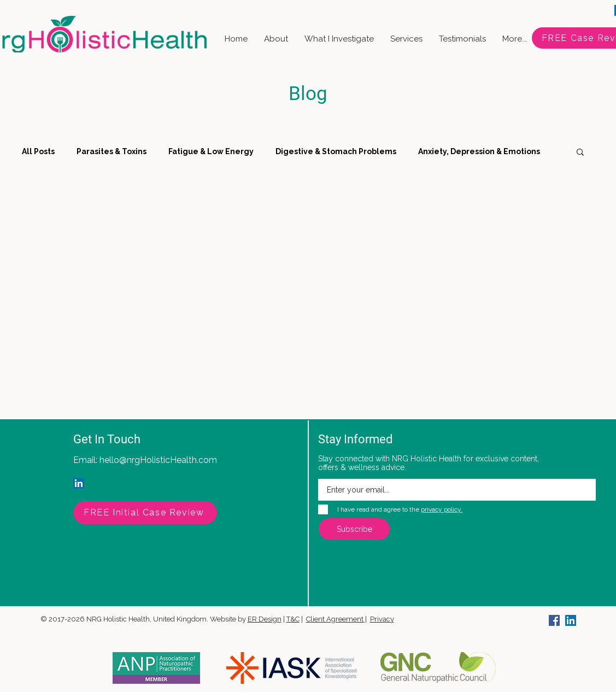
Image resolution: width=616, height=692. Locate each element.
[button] (580, 153)
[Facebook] (554, 620)
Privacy (382, 619)
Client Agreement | (336, 619)
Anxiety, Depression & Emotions (479, 151)
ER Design (265, 619)
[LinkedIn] (79, 483)
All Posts (38, 151)
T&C (293, 619)
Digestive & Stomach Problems (336, 151)
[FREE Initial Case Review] (145, 513)
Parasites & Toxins (112, 151)
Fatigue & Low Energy (211, 151)
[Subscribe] (354, 529)
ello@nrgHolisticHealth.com (161, 460)
